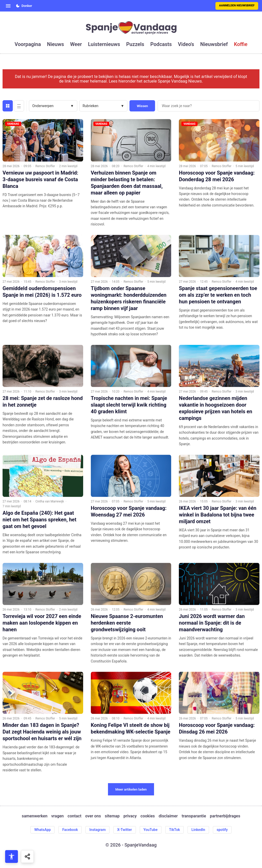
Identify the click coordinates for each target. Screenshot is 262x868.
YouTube (151, 830)
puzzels (135, 44)
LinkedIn (198, 830)
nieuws (56, 44)
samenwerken (35, 816)
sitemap (112, 816)
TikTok (175, 830)
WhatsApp (42, 830)
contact (74, 816)
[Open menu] (8, 6)
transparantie (194, 816)
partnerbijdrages (225, 816)
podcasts (161, 44)
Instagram (97, 830)
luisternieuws (104, 44)
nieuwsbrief (214, 44)
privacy (130, 816)
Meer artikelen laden (131, 789)
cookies (148, 816)
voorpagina (28, 44)
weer (76, 44)
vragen (57, 816)
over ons (93, 816)
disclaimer (168, 816)
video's (186, 44)
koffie (241, 44)
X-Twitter (125, 830)
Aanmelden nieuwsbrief (237, 5)
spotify (222, 830)
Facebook (70, 830)
